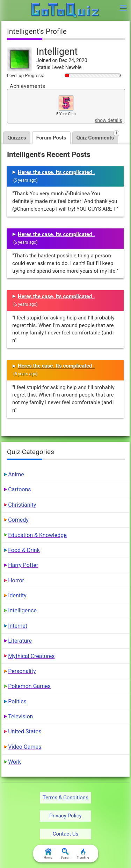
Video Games (25, 747)
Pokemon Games (29, 686)
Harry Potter (23, 565)
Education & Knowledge (37, 535)
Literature (20, 641)
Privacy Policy (65, 816)
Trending (83, 854)
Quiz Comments (97, 136)
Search (66, 854)
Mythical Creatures (31, 656)
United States (25, 731)
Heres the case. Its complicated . (56, 172)
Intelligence (22, 610)
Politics (17, 701)
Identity (17, 595)
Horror (16, 580)
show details (108, 120)
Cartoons (19, 489)
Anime (16, 474)
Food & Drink (24, 550)
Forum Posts (51, 138)
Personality (22, 671)
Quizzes (17, 138)
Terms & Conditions (65, 798)
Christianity (22, 505)
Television (20, 716)
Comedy (18, 520)
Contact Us (66, 834)
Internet (18, 626)
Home (48, 854)
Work (14, 762)
